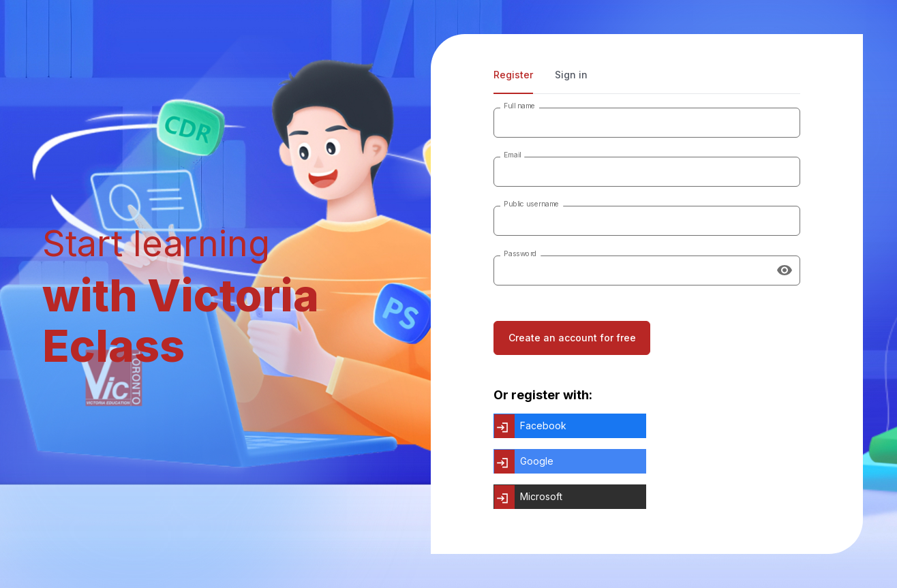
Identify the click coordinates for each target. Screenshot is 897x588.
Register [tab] (513, 75)
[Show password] (785, 270)
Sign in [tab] (571, 75)
